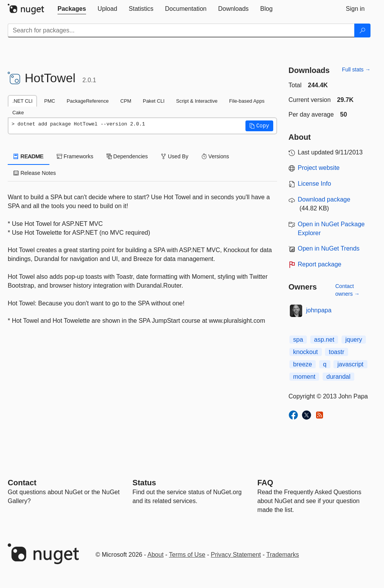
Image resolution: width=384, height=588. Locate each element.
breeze (303, 364)
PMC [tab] (49, 101)
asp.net (324, 340)
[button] (259, 126)
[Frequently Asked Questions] (265, 483)
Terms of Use (187, 555)
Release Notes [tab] (35, 173)
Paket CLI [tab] (154, 101)
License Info (315, 184)
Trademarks (283, 555)
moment (304, 377)
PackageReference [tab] (88, 101)
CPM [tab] (126, 101)
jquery (354, 340)
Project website (319, 168)
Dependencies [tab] (127, 156)
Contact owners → (348, 290)
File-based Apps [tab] (247, 101)
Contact (22, 483)
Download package (324, 199)
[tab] (72, 9)
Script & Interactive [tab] (197, 101)
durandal (338, 377)
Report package (320, 264)
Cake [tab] (18, 113)
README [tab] (29, 156)
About (156, 555)
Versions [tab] (215, 156)
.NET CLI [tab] (22, 101)
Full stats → (356, 69)
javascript (350, 364)
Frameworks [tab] (75, 156)
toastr (337, 352)
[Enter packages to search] (181, 31)
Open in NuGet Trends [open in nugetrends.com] (329, 248)
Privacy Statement (236, 555)
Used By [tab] (175, 156)
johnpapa (319, 310)
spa (298, 340)
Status (144, 483)
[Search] (362, 31)
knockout (306, 352)
